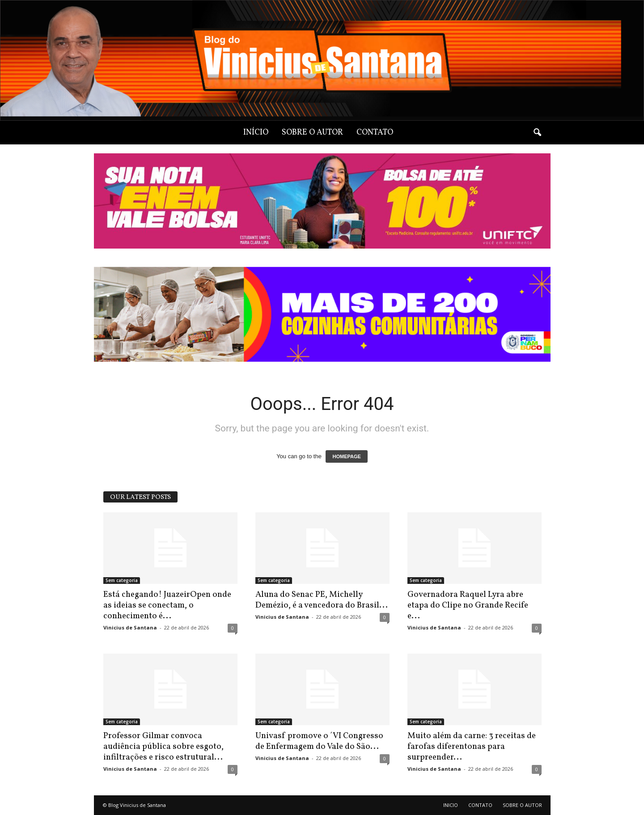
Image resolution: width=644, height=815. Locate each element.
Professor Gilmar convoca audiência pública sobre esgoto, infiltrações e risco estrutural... (163, 747)
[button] (537, 133)
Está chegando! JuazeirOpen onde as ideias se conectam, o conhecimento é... (167, 605)
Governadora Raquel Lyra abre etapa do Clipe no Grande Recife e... (468, 605)
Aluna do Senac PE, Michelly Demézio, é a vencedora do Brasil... (322, 600)
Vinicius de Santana (130, 627)
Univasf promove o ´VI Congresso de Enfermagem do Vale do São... (319, 741)
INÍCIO (256, 133)
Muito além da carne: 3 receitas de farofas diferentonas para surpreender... (472, 747)
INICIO (451, 805)
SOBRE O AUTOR (312, 133)
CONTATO (375, 133)
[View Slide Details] (322, 315)
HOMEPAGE (346, 456)
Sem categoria (122, 580)
